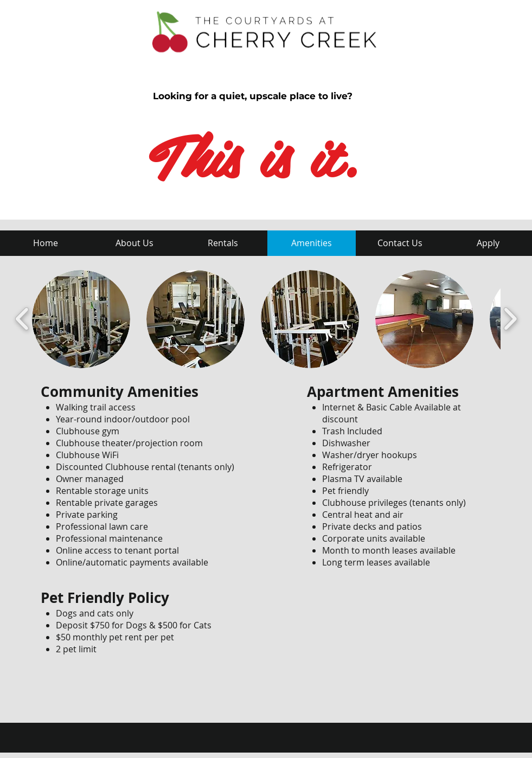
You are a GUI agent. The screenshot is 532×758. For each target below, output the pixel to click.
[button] (81, 319)
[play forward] (510, 319)
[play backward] (23, 319)
